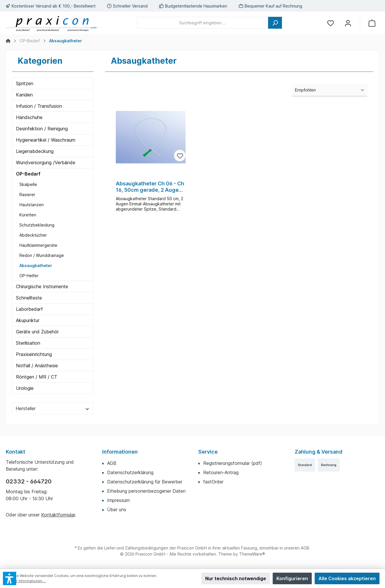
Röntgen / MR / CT (37, 377)
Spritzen (25, 83)
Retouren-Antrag (221, 472)
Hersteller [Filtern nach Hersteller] (53, 408)
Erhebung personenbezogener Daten (146, 491)
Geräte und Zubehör (37, 332)
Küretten (28, 215)
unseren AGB (297, 548)
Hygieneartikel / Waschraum (46, 140)
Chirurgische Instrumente (42, 286)
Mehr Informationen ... (27, 581)
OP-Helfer (29, 276)
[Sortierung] (330, 91)
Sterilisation (28, 343)
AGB (112, 463)
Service (208, 452)
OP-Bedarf (28, 174)
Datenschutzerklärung (130, 472)
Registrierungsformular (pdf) (233, 463)
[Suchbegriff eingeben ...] (203, 23)
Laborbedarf (29, 309)
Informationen (120, 452)
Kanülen (24, 95)
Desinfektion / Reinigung (42, 129)
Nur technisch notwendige (236, 578)
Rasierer (27, 195)
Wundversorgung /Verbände (46, 162)
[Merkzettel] (331, 23)
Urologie (25, 388)
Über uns (117, 510)
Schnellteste (29, 298)
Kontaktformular (58, 515)
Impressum (118, 500)
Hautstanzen (32, 205)
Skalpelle (28, 184)
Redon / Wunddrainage (42, 255)
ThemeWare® (252, 554)
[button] (10, 578)
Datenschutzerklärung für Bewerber (145, 482)
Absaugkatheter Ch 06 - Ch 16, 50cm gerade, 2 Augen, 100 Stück (150, 187)
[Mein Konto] (348, 23)
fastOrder (213, 482)
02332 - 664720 (29, 481)
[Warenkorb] (372, 23)
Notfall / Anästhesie (37, 366)
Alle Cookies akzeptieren (347, 578)
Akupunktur (28, 320)
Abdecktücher (33, 235)
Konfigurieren (292, 578)
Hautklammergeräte (38, 245)
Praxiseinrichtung (34, 354)
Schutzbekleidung (37, 225)
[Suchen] (275, 23)
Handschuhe (29, 117)
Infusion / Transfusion (39, 106)
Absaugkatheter (36, 265)
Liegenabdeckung (35, 151)
